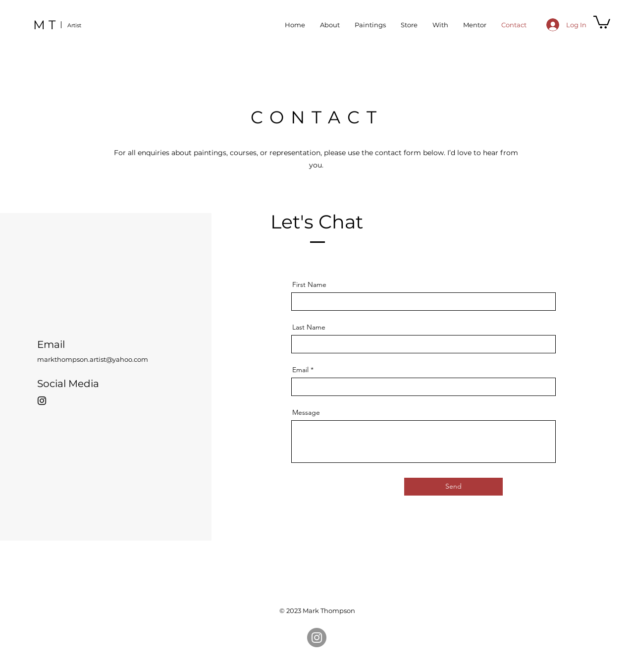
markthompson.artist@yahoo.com (93, 359)
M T (44, 25)
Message (306, 412)
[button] (602, 22)
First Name (309, 284)
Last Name (309, 327)
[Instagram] (42, 401)
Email (300, 370)
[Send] (453, 487)
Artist (74, 25)
